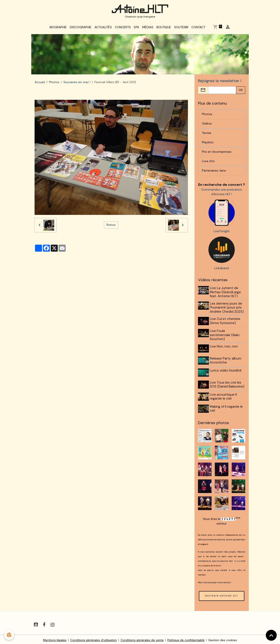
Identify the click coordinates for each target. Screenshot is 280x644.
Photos (54, 84)
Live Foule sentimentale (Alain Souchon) (225, 337)
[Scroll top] (271, 635)
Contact (198, 29)
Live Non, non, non (224, 348)
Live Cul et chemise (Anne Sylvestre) (226, 323)
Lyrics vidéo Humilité (226, 371)
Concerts (123, 29)
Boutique (164, 29)
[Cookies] (9, 635)
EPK (136, 29)
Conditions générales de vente (142, 638)
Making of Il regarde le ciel (227, 407)
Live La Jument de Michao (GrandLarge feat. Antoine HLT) (226, 294)
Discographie (81, 29)
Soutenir (181, 29)
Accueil (40, 84)
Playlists (208, 144)
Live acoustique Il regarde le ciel (224, 396)
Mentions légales (52, 638)
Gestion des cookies (225, 638)
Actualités (103, 29)
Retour (111, 227)
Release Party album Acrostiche (226, 361)
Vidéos (207, 126)
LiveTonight (222, 233)
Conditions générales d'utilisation (92, 638)
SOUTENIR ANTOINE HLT (221, 594)
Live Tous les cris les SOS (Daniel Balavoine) (228, 384)
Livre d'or (208, 163)
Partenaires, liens (214, 173)
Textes (207, 135)
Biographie (58, 29)
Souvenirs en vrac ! (77, 84)
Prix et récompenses (217, 154)
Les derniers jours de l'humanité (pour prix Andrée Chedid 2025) (227, 310)
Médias (148, 29)
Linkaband (221, 270)
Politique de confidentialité (187, 638)
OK (241, 92)
